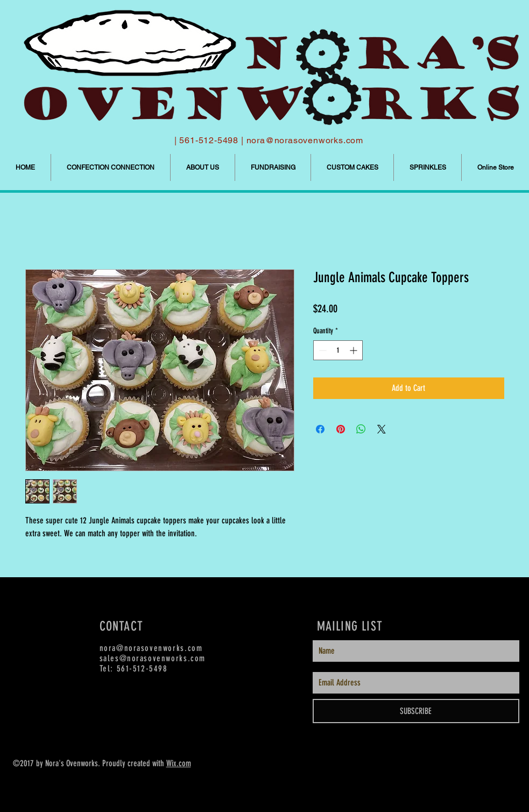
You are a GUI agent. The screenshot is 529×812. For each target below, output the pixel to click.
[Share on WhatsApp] (361, 429)
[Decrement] (322, 350)
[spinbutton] (338, 350)
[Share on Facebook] (320, 429)
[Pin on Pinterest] (341, 429)
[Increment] (354, 350)
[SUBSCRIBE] (416, 711)
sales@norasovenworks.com (153, 658)
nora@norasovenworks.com (305, 140)
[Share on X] (382, 429)
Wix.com (179, 763)
